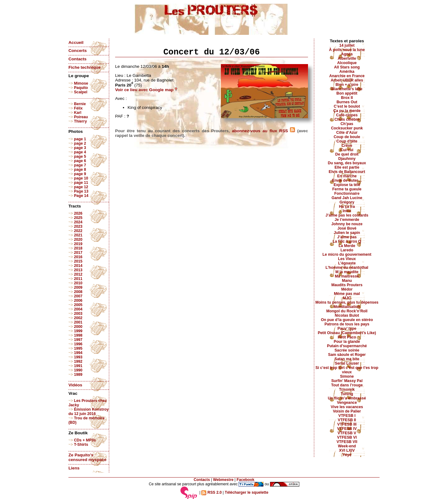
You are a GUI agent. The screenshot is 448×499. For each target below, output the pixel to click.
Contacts (77, 59)
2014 (78, 266)
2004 (78, 309)
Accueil (76, 42)
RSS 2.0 (211, 492)
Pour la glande (347, 342)
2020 (78, 240)
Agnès (347, 54)
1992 (78, 361)
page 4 (80, 152)
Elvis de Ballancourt (347, 172)
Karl (78, 113)
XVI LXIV (347, 450)
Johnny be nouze (347, 224)
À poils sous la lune (347, 50)
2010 (78, 283)
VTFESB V (347, 433)
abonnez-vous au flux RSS (263, 131)
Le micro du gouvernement (347, 254)
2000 (78, 327)
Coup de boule (347, 137)
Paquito (81, 88)
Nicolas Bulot (347, 315)
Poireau (81, 117)
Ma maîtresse (347, 276)
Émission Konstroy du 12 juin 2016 (89, 412)
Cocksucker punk (347, 128)
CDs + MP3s (85, 440)
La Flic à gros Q (347, 241)
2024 (78, 222)
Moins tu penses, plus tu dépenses (347, 302)
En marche (347, 176)
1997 (78, 340)
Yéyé (347, 455)
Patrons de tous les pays (347, 324)
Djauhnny (347, 159)
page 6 (80, 161)
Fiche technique (84, 67)
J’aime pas (347, 237)
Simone (347, 376)
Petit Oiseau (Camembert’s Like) (347, 333)
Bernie (80, 104)
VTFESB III (347, 424)
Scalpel (81, 92)
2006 (78, 301)
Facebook (245, 480)
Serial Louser (347, 363)
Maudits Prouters (347, 285)
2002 (78, 318)
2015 (78, 261)
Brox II (347, 98)
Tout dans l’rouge (347, 385)
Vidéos (75, 385)
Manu (347, 281)
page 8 (80, 170)
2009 (78, 287)
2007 (78, 296)
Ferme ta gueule (347, 189)
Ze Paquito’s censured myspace (87, 457)
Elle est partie (347, 167)
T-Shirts (81, 445)
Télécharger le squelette (246, 492)
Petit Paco (347, 337)
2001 (78, 322)
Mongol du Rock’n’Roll (347, 311)
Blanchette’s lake (347, 89)
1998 (78, 335)
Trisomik (347, 389)
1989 (78, 375)
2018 (78, 248)
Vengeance (347, 403)
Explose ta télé (347, 185)
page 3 (80, 148)
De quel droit (347, 154)
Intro (347, 211)
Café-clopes (347, 115)
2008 (78, 292)
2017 (78, 253)
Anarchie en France (347, 76)
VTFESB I (347, 416)
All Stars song (347, 67)
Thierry (80, 121)
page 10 (81, 178)
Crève (347, 146)
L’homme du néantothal (347, 268)
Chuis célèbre (347, 119)
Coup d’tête (347, 141)
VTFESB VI (347, 437)
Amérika (347, 72)
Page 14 (81, 196)
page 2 (80, 143)
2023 (78, 226)
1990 (78, 370)
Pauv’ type (347, 329)
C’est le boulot (347, 106)
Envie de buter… (347, 180)
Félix (78, 108)
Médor (347, 289)
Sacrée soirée (347, 350)
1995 (78, 348)
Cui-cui (347, 150)
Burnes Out (347, 102)
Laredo (347, 250)
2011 (78, 279)
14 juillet (347, 45)
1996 (78, 344)
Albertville (347, 58)
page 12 (81, 187)
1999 (78, 331)
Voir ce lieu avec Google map (146, 90)
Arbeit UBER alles (347, 80)
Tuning (347, 394)
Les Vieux (347, 259)
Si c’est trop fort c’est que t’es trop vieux (347, 370)
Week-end (347, 446)
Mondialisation (347, 307)
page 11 (81, 183)
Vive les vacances (347, 407)
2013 (78, 270)
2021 (78, 235)
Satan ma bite (347, 359)
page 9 (80, 174)
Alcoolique (347, 63)
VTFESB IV (347, 429)
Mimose (81, 83)
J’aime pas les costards (347, 215)
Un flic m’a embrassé (347, 398)
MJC (347, 298)
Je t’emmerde (347, 220)
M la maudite (347, 272)
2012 (78, 274)
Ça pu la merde (347, 111)
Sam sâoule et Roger (347, 355)
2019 (78, 244)
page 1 (80, 139)
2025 (78, 218)
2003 (78, 314)
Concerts (78, 51)
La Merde (347, 246)
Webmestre (223, 480)
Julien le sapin (347, 233)
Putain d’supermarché (347, 346)
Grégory (347, 202)
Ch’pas (347, 124)
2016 (78, 257)
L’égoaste (347, 263)
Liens (74, 468)
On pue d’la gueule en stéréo (347, 320)
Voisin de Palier (347, 411)
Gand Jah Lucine (347, 198)
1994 (78, 353)
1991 (78, 366)
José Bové (347, 228)
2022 (78, 231)
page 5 (80, 156)
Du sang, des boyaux (347, 163)
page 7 (80, 165)
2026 (78, 213)
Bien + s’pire (347, 85)
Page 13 (81, 191)
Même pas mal (347, 294)
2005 (78, 305)
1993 (78, 357)
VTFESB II (347, 420)
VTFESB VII (347, 442)
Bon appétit (347, 93)
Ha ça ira (347, 207)
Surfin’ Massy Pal (347, 381)
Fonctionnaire (347, 194)
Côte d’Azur (347, 133)
